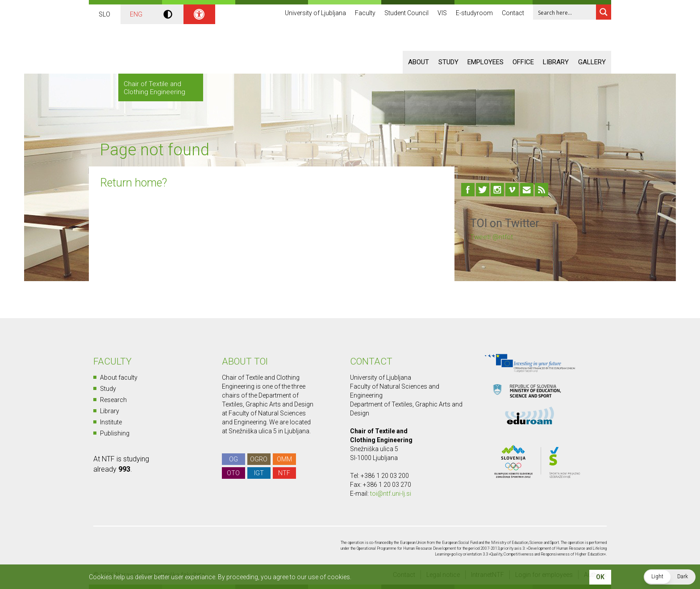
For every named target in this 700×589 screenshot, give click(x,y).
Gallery (592, 62)
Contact (513, 13)
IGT (259, 473)
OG (233, 459)
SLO (104, 14)
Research (113, 400)
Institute (111, 422)
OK (600, 577)
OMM (284, 459)
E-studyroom (474, 13)
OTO (233, 473)
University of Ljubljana (315, 13)
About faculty (119, 377)
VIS (442, 13)
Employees (485, 62)
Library (556, 62)
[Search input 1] (565, 12)
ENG (136, 14)
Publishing (115, 433)
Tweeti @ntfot (492, 237)
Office (523, 62)
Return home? (133, 183)
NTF (284, 473)
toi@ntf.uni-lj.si (391, 494)
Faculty (365, 13)
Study (448, 62)
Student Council (406, 13)
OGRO (259, 459)
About (419, 62)
